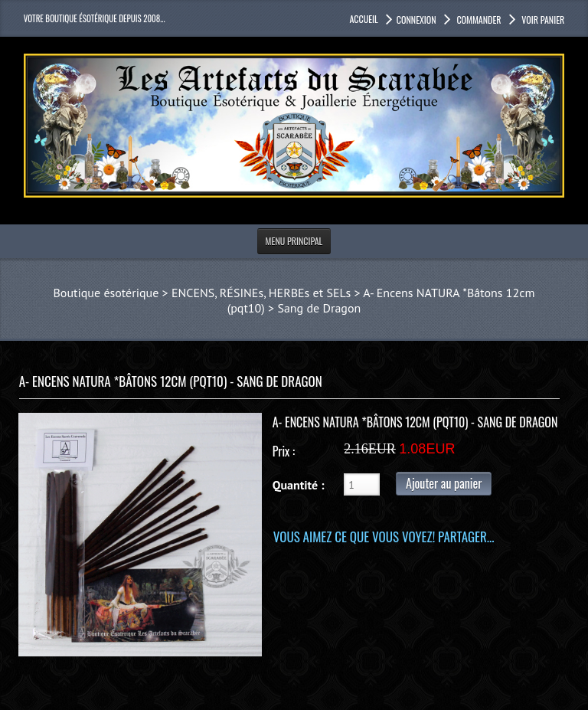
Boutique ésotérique (106, 293)
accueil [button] (363, 19)
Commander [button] (478, 20)
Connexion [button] (416, 20)
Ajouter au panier (444, 483)
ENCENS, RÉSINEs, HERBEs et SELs (261, 293)
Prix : (284, 451)
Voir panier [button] (542, 20)
